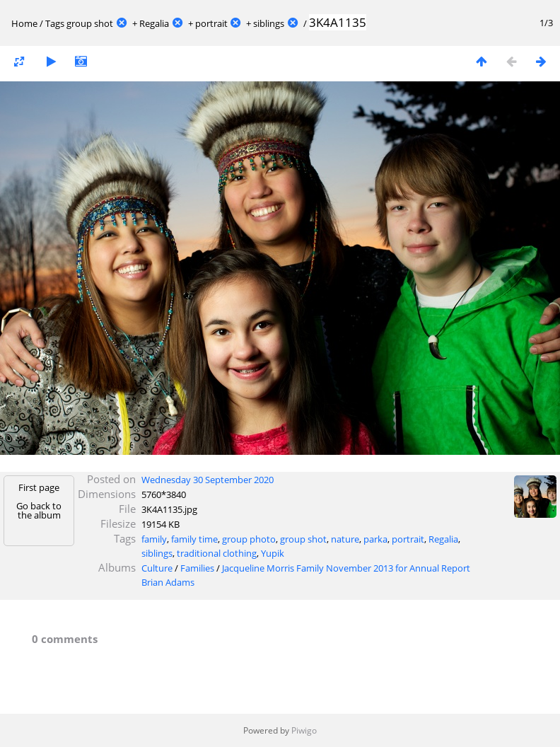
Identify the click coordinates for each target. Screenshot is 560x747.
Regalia (154, 23)
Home (24, 23)
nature (345, 539)
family (154, 539)
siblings (269, 23)
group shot (90, 23)
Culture (157, 568)
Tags (55, 23)
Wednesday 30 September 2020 (208, 480)
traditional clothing (217, 553)
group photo (249, 539)
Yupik (273, 553)
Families (197, 568)
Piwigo (304, 730)
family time (194, 539)
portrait (211, 23)
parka (375, 539)
